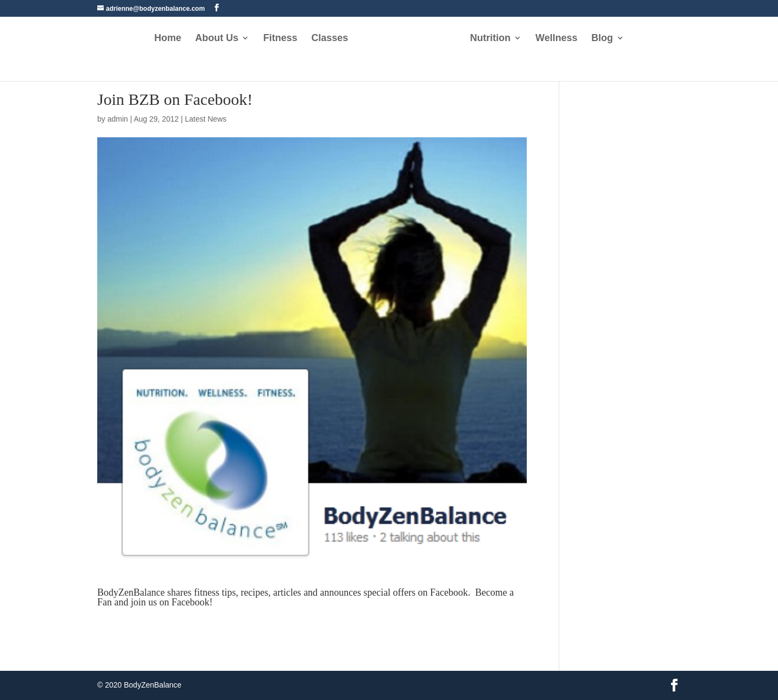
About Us (217, 39)
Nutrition (490, 39)
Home (167, 39)
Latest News (206, 119)
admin (118, 119)
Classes (330, 39)
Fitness (280, 39)
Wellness (556, 39)
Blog (602, 39)
